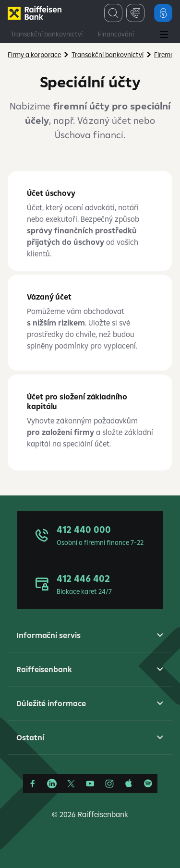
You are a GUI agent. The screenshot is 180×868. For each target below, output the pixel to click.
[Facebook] (33, 784)
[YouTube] (90, 784)
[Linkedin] (52, 784)
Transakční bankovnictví (47, 34)
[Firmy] (35, 13)
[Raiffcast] (148, 784)
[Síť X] (71, 784)
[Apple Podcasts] (129, 784)
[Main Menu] (164, 36)
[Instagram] (109, 784)
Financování (116, 34)
